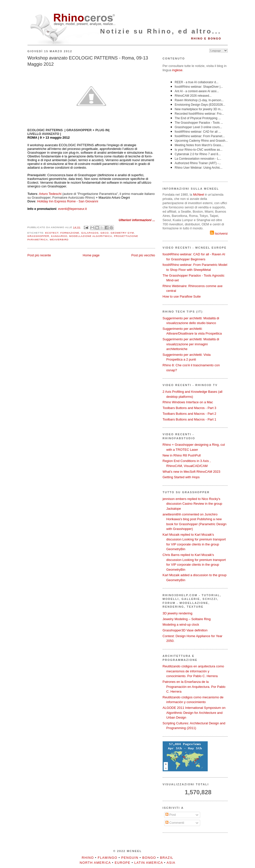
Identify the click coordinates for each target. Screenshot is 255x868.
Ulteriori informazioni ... (137, 220)
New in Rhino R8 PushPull (182, 455)
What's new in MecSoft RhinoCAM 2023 (192, 472)
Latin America (149, 863)
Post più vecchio (143, 255)
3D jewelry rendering (178, 613)
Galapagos (90, 233)
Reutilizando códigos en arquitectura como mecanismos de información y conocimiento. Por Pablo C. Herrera (193, 671)
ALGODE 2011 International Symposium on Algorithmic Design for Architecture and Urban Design (194, 713)
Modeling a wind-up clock (181, 625)
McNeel (199, 195)
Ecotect (52, 233)
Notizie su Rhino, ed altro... (161, 31)
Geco (105, 233)
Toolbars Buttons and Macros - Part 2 (190, 414)
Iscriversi (219, 233)
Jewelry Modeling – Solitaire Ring (187, 619)
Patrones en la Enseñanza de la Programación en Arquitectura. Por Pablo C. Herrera (194, 687)
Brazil (167, 858)
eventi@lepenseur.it (72, 209)
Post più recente (39, 255)
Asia (171, 863)
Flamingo (108, 858)
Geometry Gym (122, 233)
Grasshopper (38, 236)
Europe (122, 863)
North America (95, 863)
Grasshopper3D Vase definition (185, 630)
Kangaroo (59, 236)
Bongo (149, 858)
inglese (177, 70)
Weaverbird (59, 239)
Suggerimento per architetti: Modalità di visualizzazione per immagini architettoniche (191, 344)
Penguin (130, 858)
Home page (91, 255)
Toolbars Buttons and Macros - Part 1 (190, 419)
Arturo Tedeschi (50, 194)
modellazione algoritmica (91, 236)
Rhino (88, 858)
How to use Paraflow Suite (182, 296)
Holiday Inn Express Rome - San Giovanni (68, 201)
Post (171, 815)
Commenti (175, 823)
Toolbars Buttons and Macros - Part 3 (190, 408)
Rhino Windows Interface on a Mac (188, 402)
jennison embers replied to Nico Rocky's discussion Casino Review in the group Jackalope (192, 504)
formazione (70, 233)
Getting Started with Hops (181, 477)
